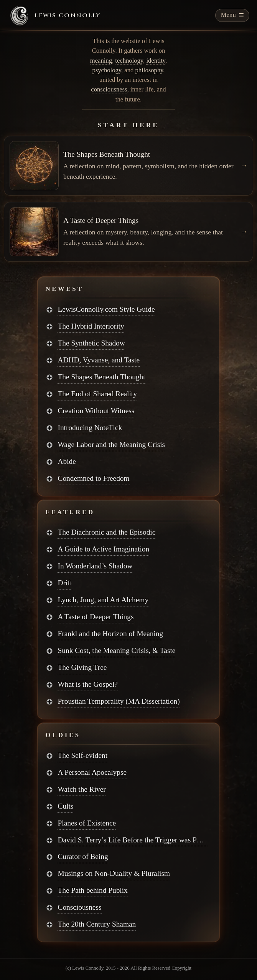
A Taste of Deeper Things (96, 617)
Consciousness (79, 907)
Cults (65, 806)
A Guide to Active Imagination (103, 549)
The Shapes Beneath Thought (101, 377)
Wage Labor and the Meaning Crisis (111, 444)
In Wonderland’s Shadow (95, 566)
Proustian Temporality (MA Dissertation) (119, 701)
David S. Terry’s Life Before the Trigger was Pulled (133, 840)
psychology (107, 70)
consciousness (109, 89)
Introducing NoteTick (90, 428)
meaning (101, 61)
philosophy (149, 70)
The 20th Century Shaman (97, 924)
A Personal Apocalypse (92, 772)
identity (156, 61)
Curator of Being (83, 856)
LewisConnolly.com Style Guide (106, 309)
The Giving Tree (82, 667)
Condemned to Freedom (93, 478)
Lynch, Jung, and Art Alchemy (103, 600)
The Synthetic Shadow (91, 343)
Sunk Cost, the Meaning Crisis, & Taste (116, 650)
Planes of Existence (87, 823)
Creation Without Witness (96, 411)
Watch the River (82, 789)
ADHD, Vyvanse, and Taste (99, 360)
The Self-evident (82, 755)
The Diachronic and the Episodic (106, 532)
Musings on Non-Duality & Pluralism (114, 873)
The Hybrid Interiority (91, 326)
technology (129, 61)
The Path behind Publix (92, 890)
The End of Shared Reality (97, 394)
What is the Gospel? (87, 684)
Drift (65, 583)
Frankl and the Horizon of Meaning (110, 634)
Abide (67, 461)
